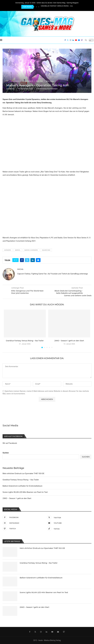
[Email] (79, 40)
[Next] (39, 7)
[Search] (86, 40)
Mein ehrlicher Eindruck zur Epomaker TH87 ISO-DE (23, 473)
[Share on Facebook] (22, 260)
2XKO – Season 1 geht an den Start (69, 341)
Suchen (6, 453)
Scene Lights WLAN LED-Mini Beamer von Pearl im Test (25, 492)
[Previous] (36, 7)
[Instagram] (70, 40)
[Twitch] (82, 40)
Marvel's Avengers (31, 250)
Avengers (8, 250)
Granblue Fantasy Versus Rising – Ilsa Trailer (61, 7)
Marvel (18, 250)
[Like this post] (16, 260)
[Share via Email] (38, 260)
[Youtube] (76, 40)
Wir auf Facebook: (10, 443)
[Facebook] (65, 40)
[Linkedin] (73, 40)
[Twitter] (68, 40)
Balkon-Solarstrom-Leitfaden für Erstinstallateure (22, 486)
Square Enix (46, 250)
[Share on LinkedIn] (33, 260)
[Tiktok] (69, 528)
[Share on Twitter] (27, 260)
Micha (12, 89)
